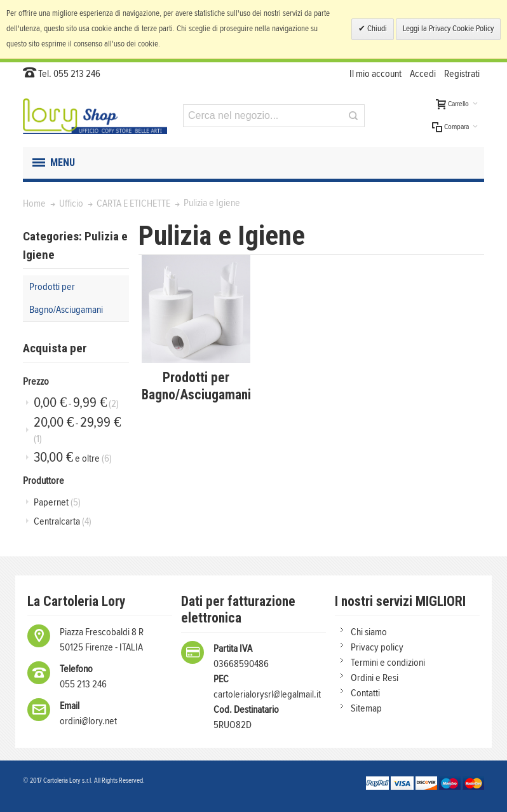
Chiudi (376, 29)
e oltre (73, 458)
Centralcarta (63, 521)
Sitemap (366, 708)
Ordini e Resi (375, 678)
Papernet (57, 502)
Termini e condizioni (388, 663)
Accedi (423, 74)
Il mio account (375, 74)
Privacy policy (377, 647)
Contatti (365, 693)
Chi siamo (369, 632)
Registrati (462, 74)
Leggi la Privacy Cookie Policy (448, 29)
